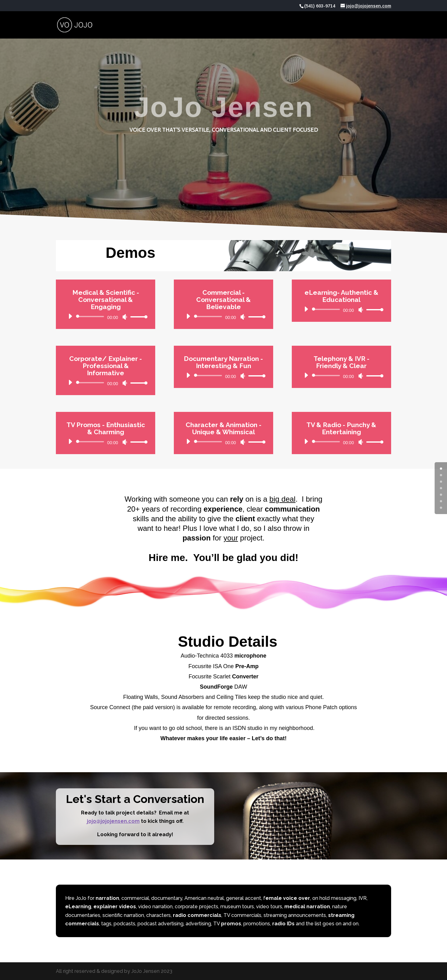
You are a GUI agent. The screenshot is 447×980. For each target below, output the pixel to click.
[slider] (91, 317)
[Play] (70, 316)
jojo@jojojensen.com (113, 821)
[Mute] (125, 317)
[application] (106, 317)
